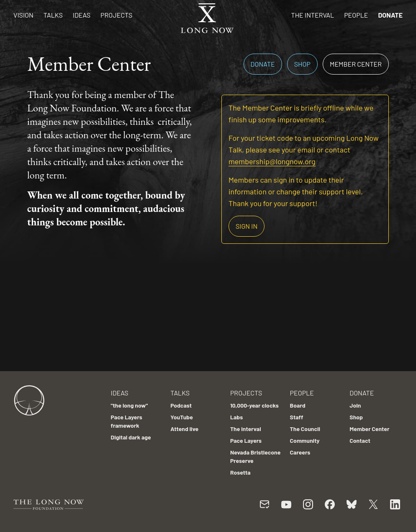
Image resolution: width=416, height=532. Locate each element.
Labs (236, 417)
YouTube (182, 417)
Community (305, 440)
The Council (305, 429)
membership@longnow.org (272, 161)
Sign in (247, 226)
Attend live (184, 429)
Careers (300, 452)
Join (355, 405)
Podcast (181, 405)
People (356, 15)
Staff (297, 417)
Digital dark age (131, 437)
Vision (23, 15)
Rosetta (240, 472)
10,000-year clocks (254, 405)
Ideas (82, 15)
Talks (53, 15)
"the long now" (129, 405)
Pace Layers (246, 440)
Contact (360, 440)
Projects (116, 15)
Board (298, 405)
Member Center (356, 64)
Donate (390, 15)
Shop (302, 64)
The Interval (313, 15)
